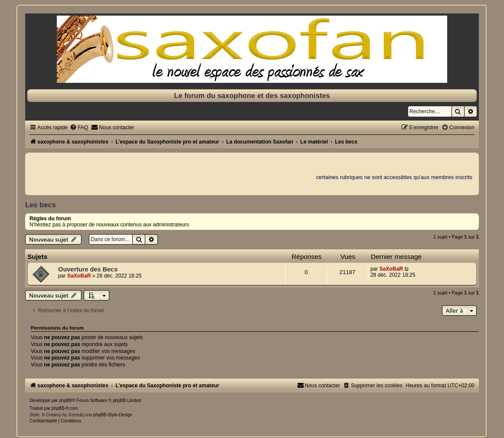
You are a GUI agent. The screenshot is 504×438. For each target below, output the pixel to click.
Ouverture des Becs (88, 269)
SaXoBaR (79, 276)
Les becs (41, 205)
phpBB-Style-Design (113, 415)
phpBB (65, 400)
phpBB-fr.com (65, 408)
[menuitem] (79, 127)
